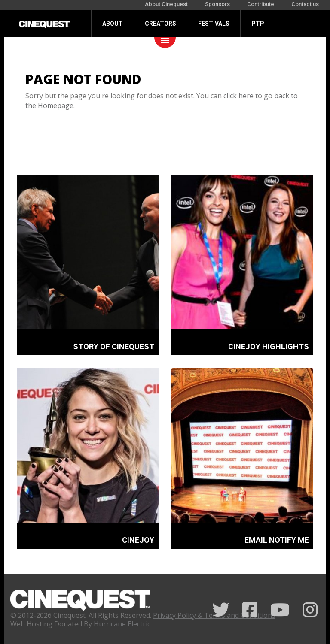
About (113, 24)
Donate (114, 51)
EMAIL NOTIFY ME (277, 540)
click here (238, 96)
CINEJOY (138, 540)
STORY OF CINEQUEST (114, 346)
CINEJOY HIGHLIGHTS (269, 346)
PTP (258, 24)
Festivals (214, 24)
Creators (160, 24)
